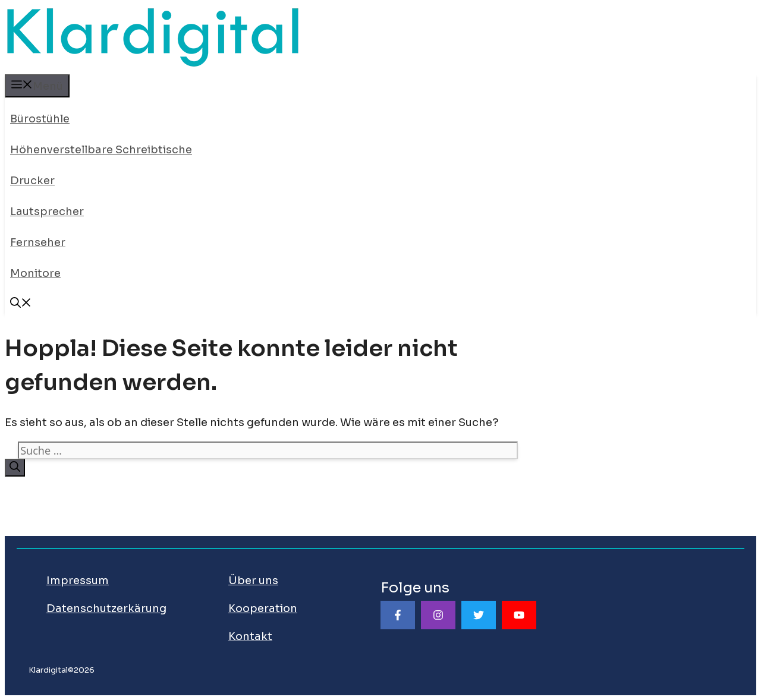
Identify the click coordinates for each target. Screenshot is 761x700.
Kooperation (263, 608)
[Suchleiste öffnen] (21, 304)
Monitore (35, 273)
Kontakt (250, 636)
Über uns (253, 581)
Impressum (78, 581)
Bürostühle (40, 119)
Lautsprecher (47, 212)
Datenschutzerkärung (106, 608)
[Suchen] (15, 468)
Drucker (32, 181)
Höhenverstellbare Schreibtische (101, 150)
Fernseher (38, 242)
